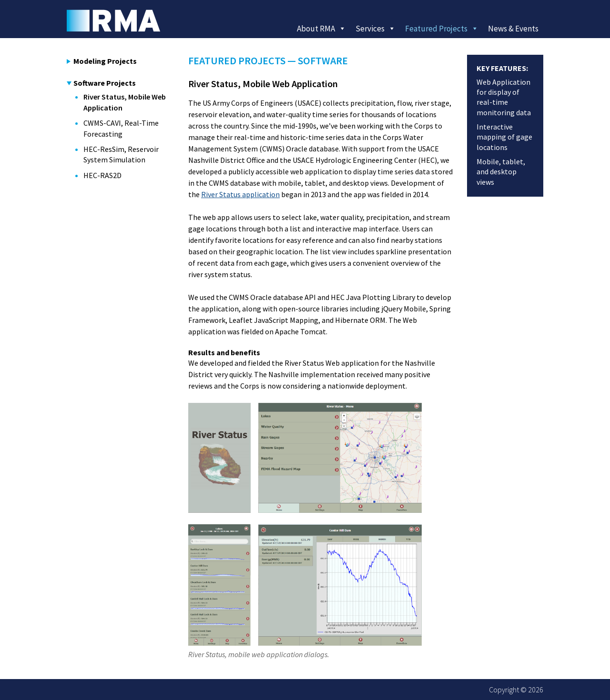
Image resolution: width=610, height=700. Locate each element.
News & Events (513, 29)
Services (376, 29)
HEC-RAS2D (102, 175)
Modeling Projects (102, 61)
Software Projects (101, 83)
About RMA (321, 29)
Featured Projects (442, 29)
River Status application (240, 194)
